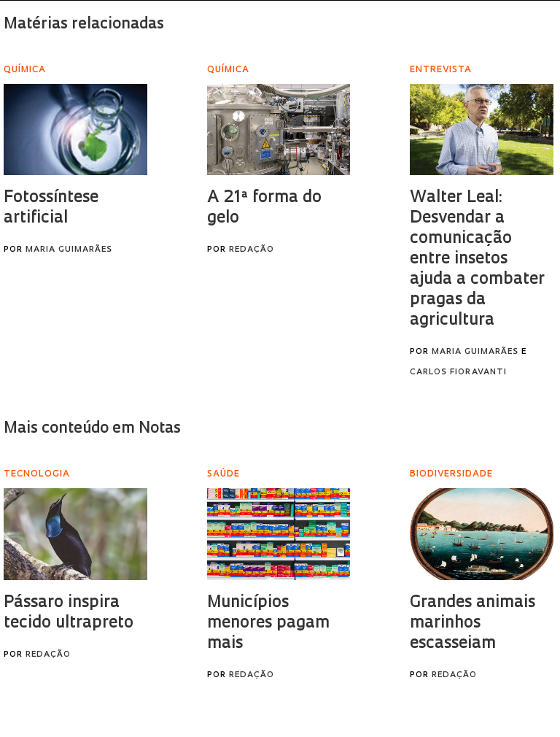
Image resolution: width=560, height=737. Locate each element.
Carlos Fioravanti (458, 373)
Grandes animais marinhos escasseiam (472, 624)
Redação (252, 250)
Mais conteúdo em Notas (92, 429)
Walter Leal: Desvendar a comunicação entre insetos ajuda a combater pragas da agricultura (477, 259)
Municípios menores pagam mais (268, 624)
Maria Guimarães (69, 250)
